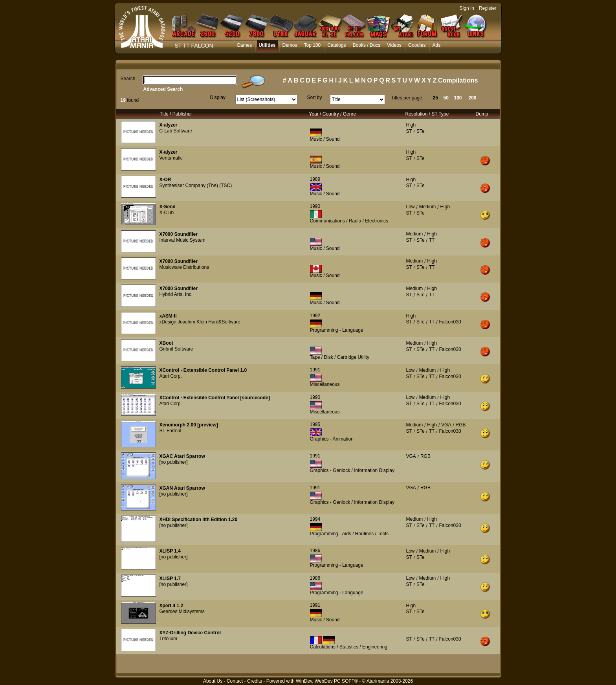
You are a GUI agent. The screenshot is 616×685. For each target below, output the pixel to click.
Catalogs (336, 45)
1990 (315, 206)
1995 (315, 424)
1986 (315, 551)
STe (421, 131)
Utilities (267, 45)
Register (488, 8)
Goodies (417, 45)
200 (473, 98)
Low (411, 207)
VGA (446, 425)
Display (218, 97)
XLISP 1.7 (170, 578)
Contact (235, 681)
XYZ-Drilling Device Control (190, 633)
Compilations (458, 80)
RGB (461, 425)
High (411, 125)
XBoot (166, 343)
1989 (315, 179)
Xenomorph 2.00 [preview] (189, 425)
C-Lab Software (176, 131)
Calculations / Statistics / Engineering (349, 647)
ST (409, 131)
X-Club (167, 213)
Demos (290, 45)
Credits (255, 681)
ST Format (170, 431)
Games (245, 45)
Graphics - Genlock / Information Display (352, 470)
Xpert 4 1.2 (171, 606)
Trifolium (169, 639)
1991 (315, 370)
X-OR (165, 180)
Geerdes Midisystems (182, 612)
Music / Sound (325, 139)
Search (128, 79)
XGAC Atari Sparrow (182, 456)
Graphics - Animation (332, 439)
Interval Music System (182, 240)
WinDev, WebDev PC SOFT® (327, 681)
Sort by (315, 97)
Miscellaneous (325, 384)
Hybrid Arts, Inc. (176, 294)
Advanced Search (163, 89)
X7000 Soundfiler (179, 234)
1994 (315, 519)
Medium (428, 207)
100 (458, 98)
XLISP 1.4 (170, 551)
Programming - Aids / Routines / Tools (349, 534)
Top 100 (313, 45)
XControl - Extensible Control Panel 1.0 (203, 370)
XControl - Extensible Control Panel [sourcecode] (215, 398)
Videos (394, 45)
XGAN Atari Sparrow (182, 488)
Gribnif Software (176, 349)
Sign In (467, 8)
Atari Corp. (171, 376)
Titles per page (407, 98)
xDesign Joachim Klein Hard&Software (200, 322)
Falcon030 (450, 322)
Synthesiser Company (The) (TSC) (196, 185)
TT (432, 240)
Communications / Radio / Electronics (349, 221)
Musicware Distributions (184, 267)
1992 (315, 316)
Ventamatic (171, 158)
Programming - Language (337, 330)
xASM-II (168, 316)
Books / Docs (367, 45)
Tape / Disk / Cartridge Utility (340, 357)
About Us (213, 681)
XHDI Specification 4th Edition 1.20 (199, 520)
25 (435, 98)
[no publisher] (174, 462)
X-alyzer (169, 125)
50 (446, 98)
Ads (437, 45)
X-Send (168, 207)
